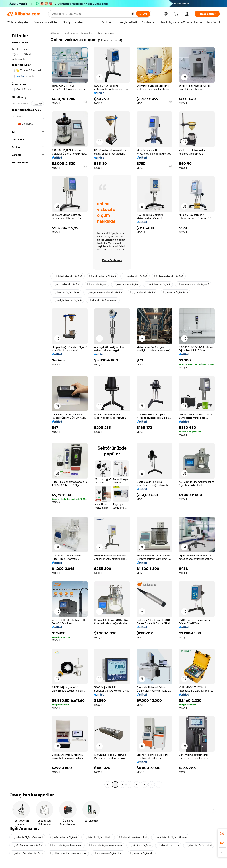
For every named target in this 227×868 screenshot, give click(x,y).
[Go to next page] (159, 784)
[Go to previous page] (108, 784)
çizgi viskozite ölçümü (143, 292)
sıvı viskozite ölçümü (135, 276)
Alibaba (54, 33)
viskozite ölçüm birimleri (98, 837)
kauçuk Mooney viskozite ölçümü (104, 292)
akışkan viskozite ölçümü (169, 276)
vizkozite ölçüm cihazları (103, 300)
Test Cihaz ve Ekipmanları (78, 33)
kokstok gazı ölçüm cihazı (108, 853)
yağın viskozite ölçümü (63, 837)
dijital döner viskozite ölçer (27, 853)
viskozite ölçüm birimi (199, 845)
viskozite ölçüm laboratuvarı (105, 845)
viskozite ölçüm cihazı (66, 292)
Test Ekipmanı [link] (106, 33)
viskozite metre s (168, 845)
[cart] (177, 14)
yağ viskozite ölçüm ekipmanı (170, 837)
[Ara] (143, 14)
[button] (132, 14)
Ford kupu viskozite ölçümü (193, 284)
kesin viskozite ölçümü (102, 276)
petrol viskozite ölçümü (66, 284)
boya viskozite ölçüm (126, 284)
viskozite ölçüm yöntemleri (27, 837)
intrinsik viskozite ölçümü (67, 276)
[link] (222, 833)
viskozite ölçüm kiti (142, 853)
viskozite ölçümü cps (175, 292)
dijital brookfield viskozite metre (68, 853)
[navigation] (28, 409)
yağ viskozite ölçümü (158, 284)
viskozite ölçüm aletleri (133, 837)
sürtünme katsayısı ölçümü (28, 845)
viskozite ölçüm (97, 284)
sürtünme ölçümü (140, 845)
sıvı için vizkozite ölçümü (67, 300)
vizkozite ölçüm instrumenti (66, 845)
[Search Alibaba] (90, 14)
